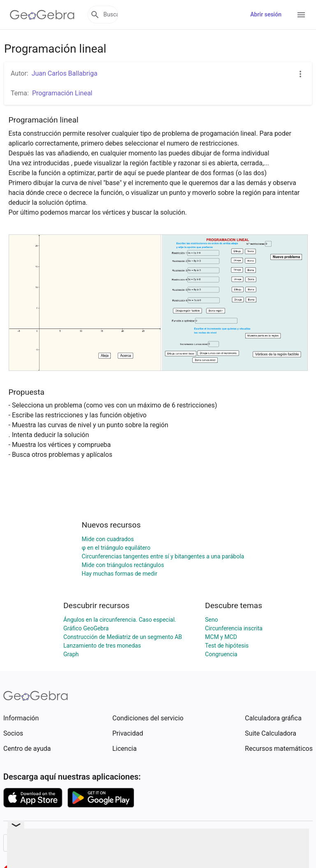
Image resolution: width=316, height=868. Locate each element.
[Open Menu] (301, 15)
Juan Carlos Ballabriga (65, 73)
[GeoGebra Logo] (42, 15)
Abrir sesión (266, 14)
